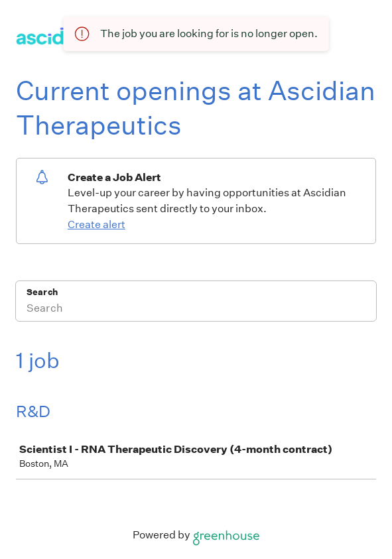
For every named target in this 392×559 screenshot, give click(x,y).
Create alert (97, 224)
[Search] (196, 310)
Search (42, 292)
